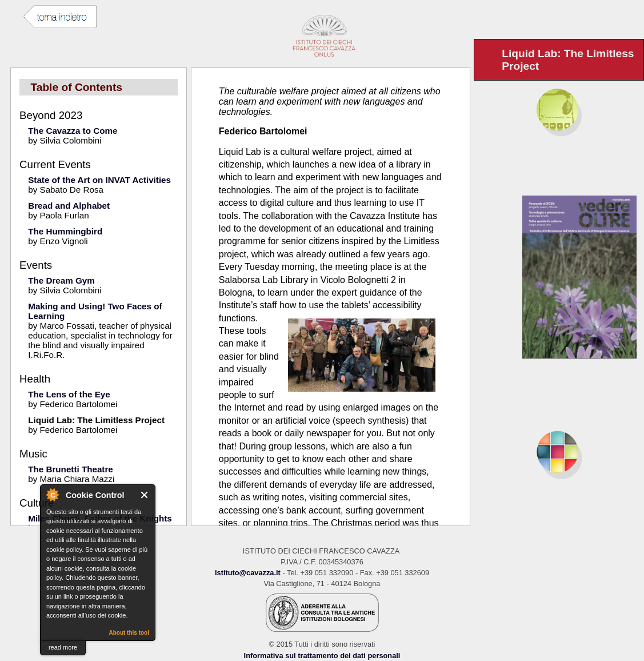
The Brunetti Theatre (71, 469)
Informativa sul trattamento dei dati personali (322, 656)
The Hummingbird (65, 231)
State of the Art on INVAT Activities (99, 180)
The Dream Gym (61, 280)
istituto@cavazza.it (248, 573)
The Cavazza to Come (73, 131)
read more (63, 647)
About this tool (129, 633)
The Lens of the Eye (69, 394)
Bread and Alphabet (69, 206)
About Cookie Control (52, 495)
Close (145, 495)
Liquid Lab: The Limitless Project (96, 420)
